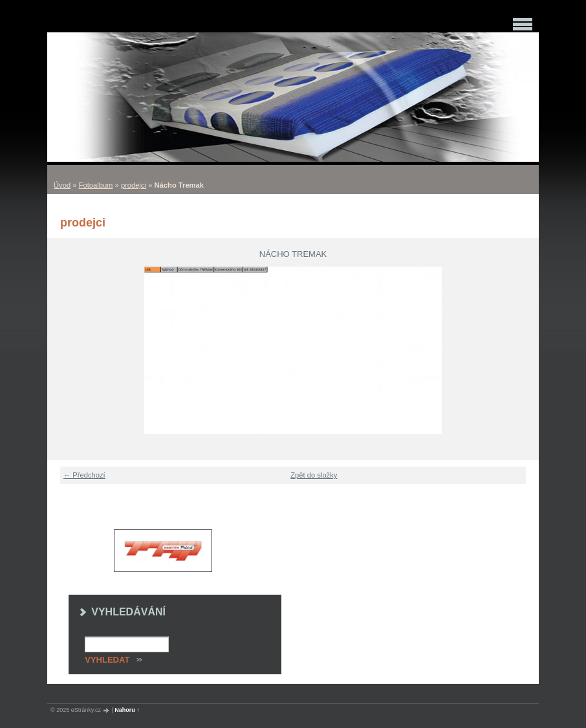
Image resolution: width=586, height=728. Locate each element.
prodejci (134, 185)
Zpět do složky (314, 475)
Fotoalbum (96, 185)
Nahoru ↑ (127, 710)
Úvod (62, 185)
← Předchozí (84, 475)
